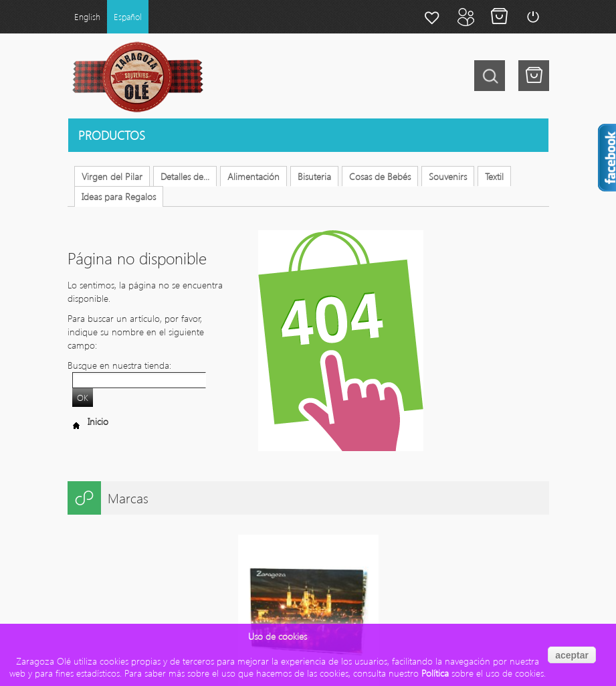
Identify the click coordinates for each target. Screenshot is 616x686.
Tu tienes (534, 76)
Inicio (88, 421)
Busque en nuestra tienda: (119, 365)
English (87, 16)
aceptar (572, 655)
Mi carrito (499, 17)
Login (532, 17)
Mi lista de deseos (432, 17)
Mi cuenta (466, 17)
